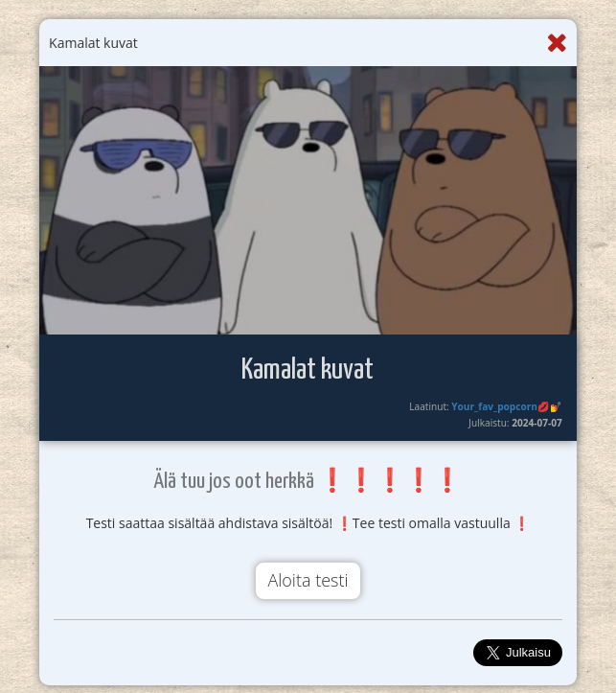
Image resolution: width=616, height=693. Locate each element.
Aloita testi (308, 580)
